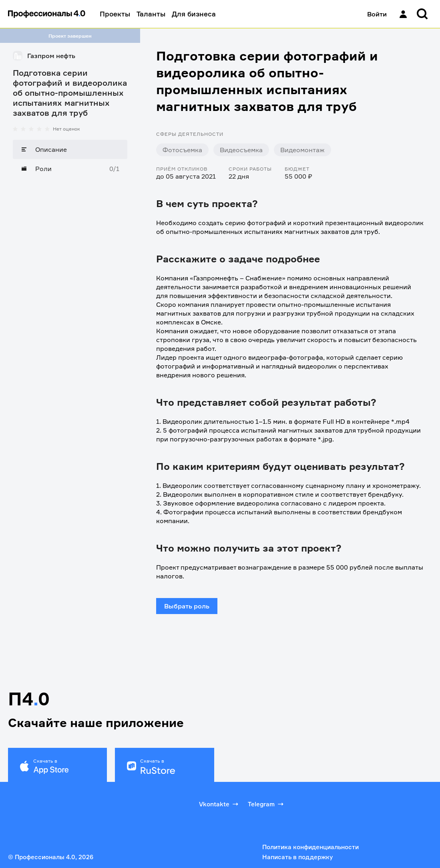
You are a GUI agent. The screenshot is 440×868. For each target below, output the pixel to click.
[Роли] (70, 169)
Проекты (115, 14)
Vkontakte (219, 804)
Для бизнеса (194, 14)
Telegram (266, 804)
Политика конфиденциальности (310, 847)
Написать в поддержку (297, 857)
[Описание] (70, 149)
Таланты (151, 14)
